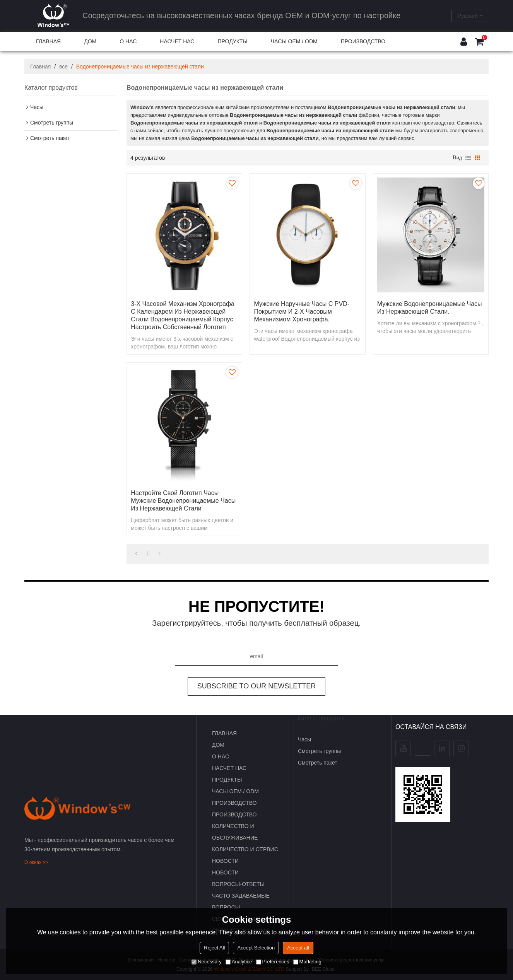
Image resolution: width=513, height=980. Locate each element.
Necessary (206, 962)
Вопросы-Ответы (238, 884)
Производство (363, 41)
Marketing (307, 962)
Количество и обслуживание (235, 832)
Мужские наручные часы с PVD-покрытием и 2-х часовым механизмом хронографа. (302, 312)
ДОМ (90, 41)
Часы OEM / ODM (294, 41)
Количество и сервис (245, 849)
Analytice (239, 962)
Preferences (273, 962)
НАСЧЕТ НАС (177, 41)
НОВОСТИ (225, 861)
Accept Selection (256, 948)
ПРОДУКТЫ (232, 41)
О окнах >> (36, 862)
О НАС (128, 41)
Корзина (484, 38)
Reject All (214, 948)
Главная (40, 67)
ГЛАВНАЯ (48, 41)
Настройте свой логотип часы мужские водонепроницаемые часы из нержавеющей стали (183, 501)
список (468, 158)
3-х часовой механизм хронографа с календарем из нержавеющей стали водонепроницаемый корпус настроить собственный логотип (183, 315)
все (63, 67)
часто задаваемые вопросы (241, 901)
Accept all (298, 948)
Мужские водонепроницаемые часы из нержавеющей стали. (430, 308)
